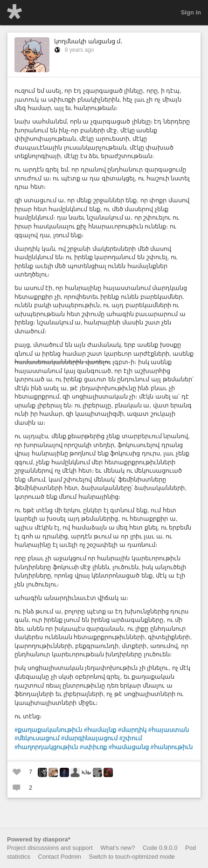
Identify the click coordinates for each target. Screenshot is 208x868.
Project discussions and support (50, 848)
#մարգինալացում (89, 738)
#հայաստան (169, 730)
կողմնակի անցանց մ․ (88, 41)
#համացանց (129, 747)
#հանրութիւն (172, 747)
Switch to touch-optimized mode (132, 857)
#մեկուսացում (37, 738)
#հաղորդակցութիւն (46, 747)
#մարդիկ (132, 730)
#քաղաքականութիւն (48, 730)
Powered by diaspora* (39, 839)
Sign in (191, 12)
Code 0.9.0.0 (160, 848)
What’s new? (118, 848)
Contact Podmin (59, 857)
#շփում (131, 738)
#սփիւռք (93, 747)
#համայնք (100, 730)
